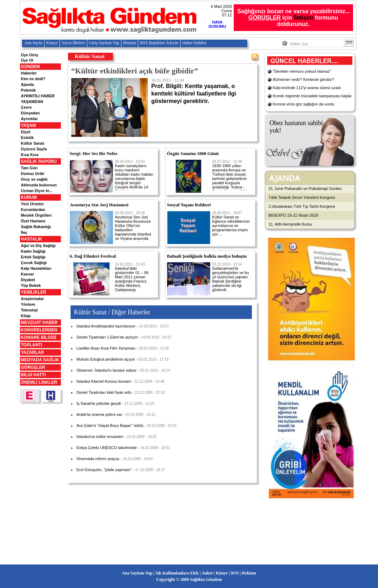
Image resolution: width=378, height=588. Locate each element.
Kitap (26, 316)
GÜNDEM (30, 67)
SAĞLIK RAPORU (39, 161)
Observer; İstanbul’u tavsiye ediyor (107, 370)
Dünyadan (30, 113)
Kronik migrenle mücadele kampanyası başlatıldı (315, 96)
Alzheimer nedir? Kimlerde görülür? (304, 79)
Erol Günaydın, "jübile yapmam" (104, 470)
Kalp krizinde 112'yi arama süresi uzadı (307, 88)
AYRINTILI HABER (38, 96)
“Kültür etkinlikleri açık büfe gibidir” (135, 71)
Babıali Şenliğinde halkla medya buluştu (207, 256)
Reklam (249, 573)
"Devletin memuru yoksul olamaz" (302, 71)
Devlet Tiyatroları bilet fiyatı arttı (104, 392)
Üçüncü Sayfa (34, 149)
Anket (207, 573)
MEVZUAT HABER (39, 323)
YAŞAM (29, 125)
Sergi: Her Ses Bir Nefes (94, 153)
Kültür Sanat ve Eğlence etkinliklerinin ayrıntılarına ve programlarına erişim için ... (231, 224)
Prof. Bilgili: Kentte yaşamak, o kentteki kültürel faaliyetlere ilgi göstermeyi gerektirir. (201, 91)
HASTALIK (32, 239)
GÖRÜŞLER (33, 367)
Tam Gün (29, 168)
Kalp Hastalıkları (36, 268)
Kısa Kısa (30, 155)
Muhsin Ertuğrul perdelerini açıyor (106, 359)
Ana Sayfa (33, 43)
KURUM (29, 197)
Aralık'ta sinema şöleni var (99, 414)
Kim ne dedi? (33, 79)
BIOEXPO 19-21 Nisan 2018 (293, 215)
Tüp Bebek (31, 285)
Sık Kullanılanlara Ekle (177, 573)
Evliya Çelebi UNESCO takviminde (107, 448)
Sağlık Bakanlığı (36, 227)
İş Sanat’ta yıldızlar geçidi (99, 403)
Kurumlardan (33, 210)
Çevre (27, 107)
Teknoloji (29, 310)
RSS (235, 573)
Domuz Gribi (33, 174)
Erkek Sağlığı (33, 257)
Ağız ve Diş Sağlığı (38, 246)
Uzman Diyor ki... (37, 191)
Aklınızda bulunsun (39, 185)
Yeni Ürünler (33, 204)
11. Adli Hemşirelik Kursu (290, 224)
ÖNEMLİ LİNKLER (39, 382)
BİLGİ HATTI (33, 375)
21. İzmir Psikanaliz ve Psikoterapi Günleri (305, 189)
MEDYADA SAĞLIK (40, 360)
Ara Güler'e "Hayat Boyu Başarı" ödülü (110, 425)
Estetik (27, 138)
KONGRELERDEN (39, 330)
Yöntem (28, 304)
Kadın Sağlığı (33, 251)
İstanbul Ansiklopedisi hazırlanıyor (106, 326)
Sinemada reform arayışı (98, 459)
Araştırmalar (33, 299)
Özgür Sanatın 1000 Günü (193, 153)
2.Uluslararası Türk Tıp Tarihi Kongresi (302, 206)
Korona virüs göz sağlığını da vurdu (304, 104)
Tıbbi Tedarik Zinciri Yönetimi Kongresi (302, 197)
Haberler (29, 73)
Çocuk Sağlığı (34, 263)
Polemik (29, 90)
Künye (52, 43)
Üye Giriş (30, 55)
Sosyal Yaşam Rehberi (189, 205)
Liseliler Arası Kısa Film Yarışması (106, 348)
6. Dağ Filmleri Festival (93, 256)
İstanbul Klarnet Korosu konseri (104, 381)
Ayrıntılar (30, 119)
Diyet (26, 132)
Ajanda (28, 84)
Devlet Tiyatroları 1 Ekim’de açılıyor (107, 337)
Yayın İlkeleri (73, 43)
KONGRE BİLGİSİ (39, 337)
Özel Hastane (33, 221)
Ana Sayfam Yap (137, 573)
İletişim (303, 18)
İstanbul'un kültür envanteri (100, 437)
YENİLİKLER (34, 292)
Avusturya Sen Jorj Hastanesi (99, 205)
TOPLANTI (32, 345)
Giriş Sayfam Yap (104, 43)
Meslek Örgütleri (36, 215)
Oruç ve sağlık (34, 179)
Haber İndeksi (195, 43)
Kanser (28, 274)
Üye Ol (27, 60)
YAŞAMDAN (32, 102)
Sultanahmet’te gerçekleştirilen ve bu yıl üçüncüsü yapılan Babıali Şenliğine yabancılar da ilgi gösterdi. (231, 277)
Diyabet (28, 280)
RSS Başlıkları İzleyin (159, 43)
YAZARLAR (33, 352)
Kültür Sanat (33, 143)
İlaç (24, 232)
